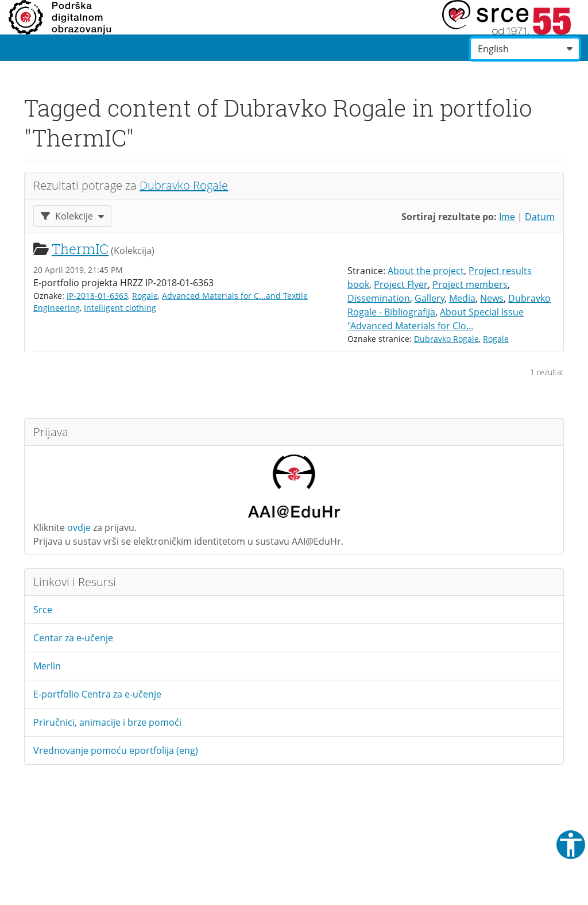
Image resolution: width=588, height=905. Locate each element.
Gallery (430, 298)
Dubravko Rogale (184, 185)
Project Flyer (401, 284)
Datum (540, 217)
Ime (507, 217)
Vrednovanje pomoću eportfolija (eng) (116, 750)
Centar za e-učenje (73, 638)
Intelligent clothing (120, 308)
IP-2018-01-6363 (97, 296)
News (492, 298)
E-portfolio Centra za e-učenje (97, 694)
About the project (426, 271)
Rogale (145, 296)
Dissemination (379, 298)
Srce (43, 610)
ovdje (79, 527)
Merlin (47, 666)
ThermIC (80, 249)
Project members (470, 284)
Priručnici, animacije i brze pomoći (107, 722)
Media (462, 298)
